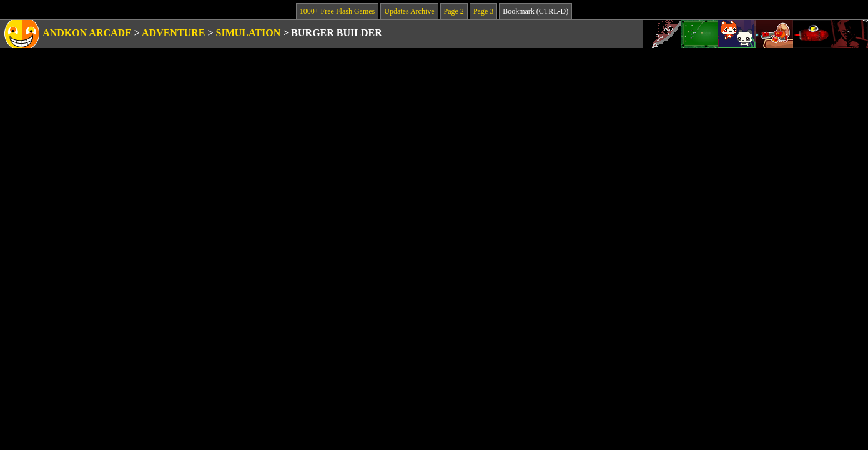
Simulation (249, 33)
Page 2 (454, 11)
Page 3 (483, 11)
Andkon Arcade (87, 33)
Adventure (173, 33)
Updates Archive (409, 11)
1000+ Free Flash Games (337, 11)
